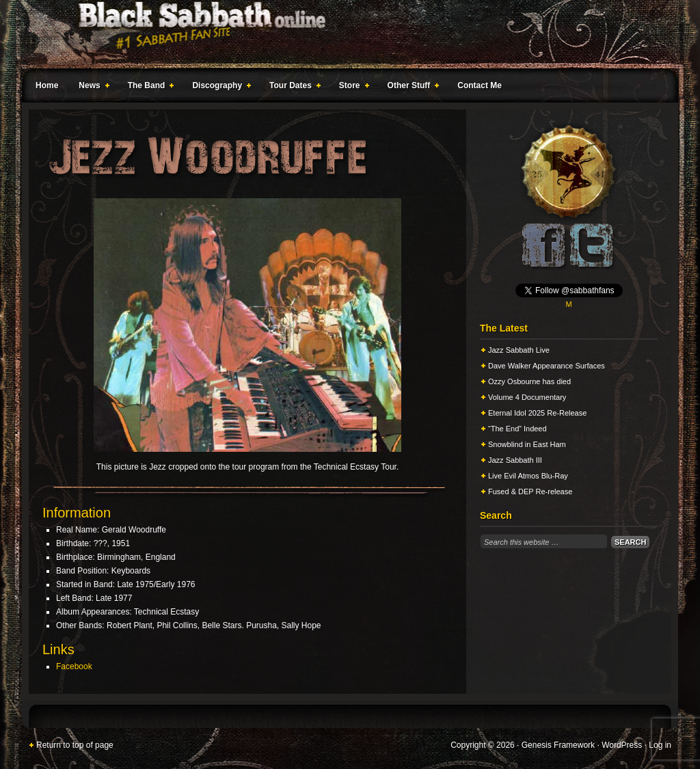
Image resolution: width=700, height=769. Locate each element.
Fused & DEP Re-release (530, 491)
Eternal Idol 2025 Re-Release (537, 413)
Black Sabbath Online (343, 34)
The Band (148, 87)
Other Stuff (411, 87)
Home (47, 85)
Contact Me (480, 85)
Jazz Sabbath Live (519, 350)
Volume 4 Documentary (527, 397)
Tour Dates (292, 87)
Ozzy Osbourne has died (529, 381)
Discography (219, 87)
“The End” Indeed (517, 429)
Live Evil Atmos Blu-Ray (528, 476)
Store (351, 87)
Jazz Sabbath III (515, 460)
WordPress (622, 745)
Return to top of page (75, 745)
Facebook (74, 666)
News (91, 87)
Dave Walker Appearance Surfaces (547, 366)
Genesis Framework (558, 745)
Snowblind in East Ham (527, 444)
